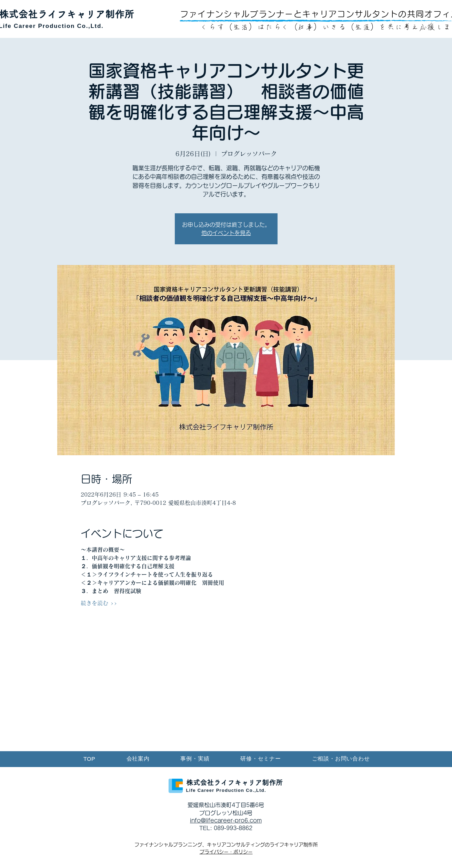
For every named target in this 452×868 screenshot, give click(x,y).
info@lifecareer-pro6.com (226, 820)
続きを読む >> (99, 603)
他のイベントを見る (226, 233)
